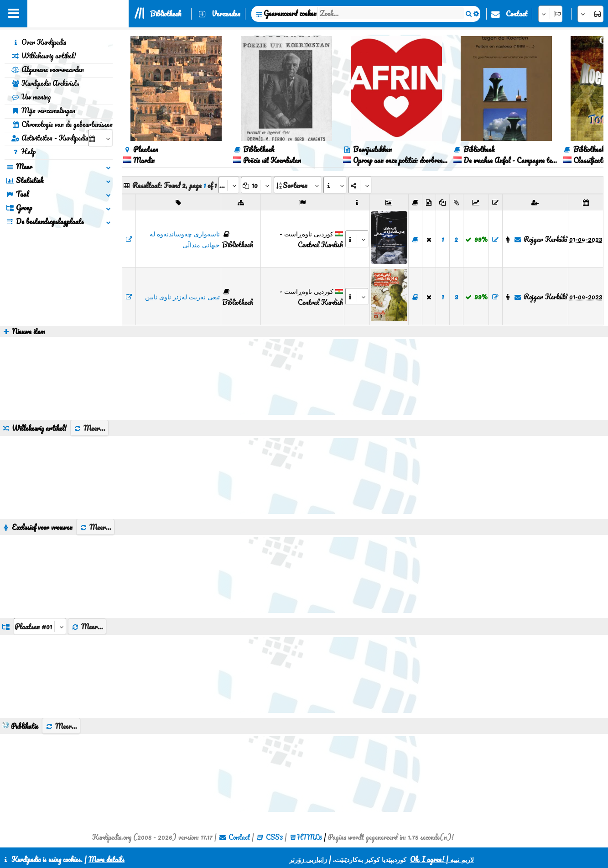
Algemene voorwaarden (48, 69)
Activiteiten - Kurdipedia (50, 138)
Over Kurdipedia (39, 42)
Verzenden (226, 14)
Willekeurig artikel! (44, 56)
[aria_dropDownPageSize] (256, 185)
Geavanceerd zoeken (290, 13)
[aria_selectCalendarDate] (100, 138)
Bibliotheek (166, 14)
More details (107, 859)
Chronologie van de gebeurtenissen (62, 124)
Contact (517, 14)
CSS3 (274, 837)
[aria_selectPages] (229, 185)
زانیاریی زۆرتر (308, 859)
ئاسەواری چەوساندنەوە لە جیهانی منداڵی (185, 239)
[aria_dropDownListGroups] (40, 626)
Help (23, 152)
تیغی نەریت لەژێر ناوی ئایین (182, 297)
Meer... (89, 428)
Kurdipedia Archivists (45, 83)
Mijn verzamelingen (43, 110)
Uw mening (31, 97)
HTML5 (309, 837)
